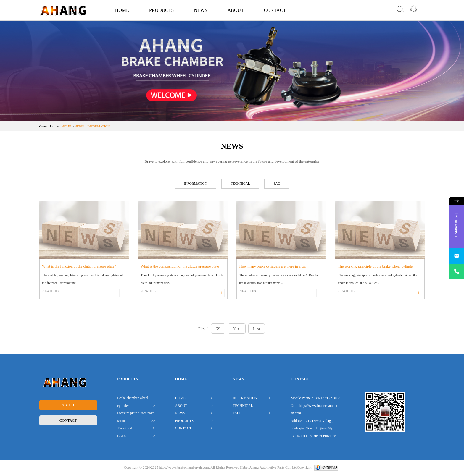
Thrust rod (125, 429)
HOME (122, 10)
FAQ (282, 184)
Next (237, 330)
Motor (122, 422)
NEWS (200, 10)
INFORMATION (99, 126)
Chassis (123, 437)
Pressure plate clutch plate (136, 414)
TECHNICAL (241, 184)
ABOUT (236, 10)
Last (257, 330)
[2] (218, 330)
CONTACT (275, 10)
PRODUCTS (162, 10)
